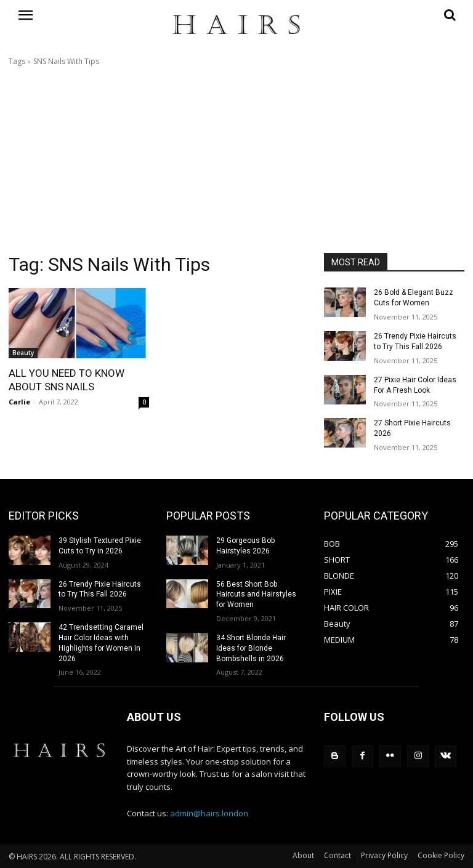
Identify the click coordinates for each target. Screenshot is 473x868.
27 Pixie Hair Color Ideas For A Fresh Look (415, 385)
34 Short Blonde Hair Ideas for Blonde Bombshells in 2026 (251, 648)
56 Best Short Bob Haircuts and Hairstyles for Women (256, 594)
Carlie (19, 402)
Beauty (23, 353)
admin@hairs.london (209, 813)
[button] (394, 15)
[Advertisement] (236, 160)
